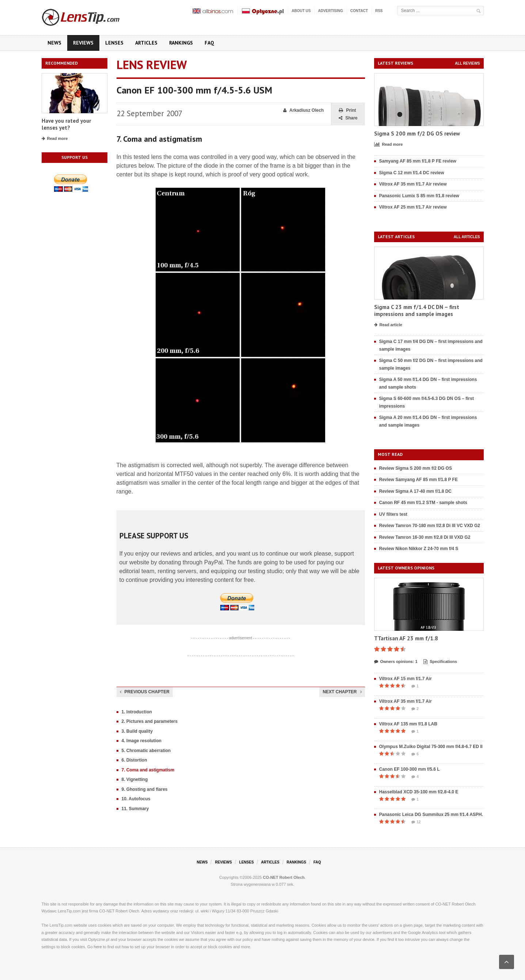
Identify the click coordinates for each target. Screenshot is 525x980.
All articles (467, 237)
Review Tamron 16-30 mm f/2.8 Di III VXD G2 (425, 537)
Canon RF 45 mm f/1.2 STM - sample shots (423, 503)
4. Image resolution (142, 741)
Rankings (181, 43)
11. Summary (135, 809)
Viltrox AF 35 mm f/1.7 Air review (413, 184)
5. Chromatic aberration (146, 751)
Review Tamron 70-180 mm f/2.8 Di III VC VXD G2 (430, 526)
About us (301, 11)
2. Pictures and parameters (150, 721)
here (98, 947)
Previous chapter (145, 692)
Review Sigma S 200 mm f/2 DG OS (416, 468)
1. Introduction (137, 712)
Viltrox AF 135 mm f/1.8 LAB (408, 724)
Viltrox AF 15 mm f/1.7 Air (406, 679)
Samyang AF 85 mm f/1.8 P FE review (418, 161)
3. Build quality (137, 731)
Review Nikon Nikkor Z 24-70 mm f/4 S (419, 549)
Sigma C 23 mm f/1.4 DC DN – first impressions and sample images (417, 311)
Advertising (330, 11)
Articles (146, 43)
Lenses (114, 43)
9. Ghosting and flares (145, 789)
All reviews (467, 63)
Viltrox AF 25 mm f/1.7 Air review (413, 207)
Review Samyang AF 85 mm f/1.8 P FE (419, 480)
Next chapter (342, 692)
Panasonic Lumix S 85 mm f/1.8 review (419, 196)
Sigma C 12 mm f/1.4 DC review (412, 173)
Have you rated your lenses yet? (66, 124)
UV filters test (393, 514)
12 (416, 822)
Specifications (440, 662)
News (54, 43)
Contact (359, 11)
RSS (379, 11)
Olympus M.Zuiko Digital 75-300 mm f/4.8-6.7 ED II (431, 747)
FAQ (209, 43)
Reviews (83, 43)
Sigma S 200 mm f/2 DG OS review (417, 134)
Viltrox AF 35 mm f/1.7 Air (406, 701)
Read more (55, 139)
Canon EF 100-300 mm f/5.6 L (410, 769)
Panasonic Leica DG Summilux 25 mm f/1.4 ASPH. (431, 815)
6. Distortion (134, 760)
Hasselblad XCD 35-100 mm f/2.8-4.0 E (419, 792)
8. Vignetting (135, 779)
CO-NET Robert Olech (284, 877)
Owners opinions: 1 (396, 662)
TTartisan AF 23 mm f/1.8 (406, 638)
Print (347, 110)
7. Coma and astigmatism (148, 770)
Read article (388, 325)
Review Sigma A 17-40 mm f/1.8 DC (416, 491)
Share (348, 118)
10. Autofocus (136, 799)
